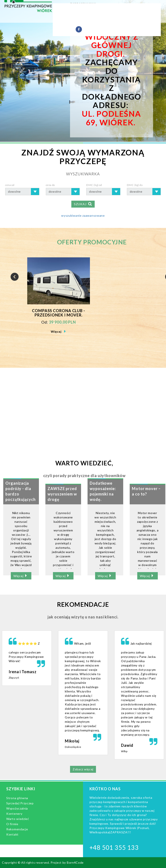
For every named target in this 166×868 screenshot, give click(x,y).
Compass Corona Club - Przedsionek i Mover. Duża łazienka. (59, 313)
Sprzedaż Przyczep (82, 10)
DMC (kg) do (135, 185)
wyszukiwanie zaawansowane (83, 215)
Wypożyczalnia (120, 10)
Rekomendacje (124, 20)
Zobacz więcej (83, 769)
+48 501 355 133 (114, 847)
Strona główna (17, 798)
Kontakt (63, 29)
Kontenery (14, 814)
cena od (10, 185)
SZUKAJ (83, 204)
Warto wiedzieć (69, 20)
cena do (50, 185)
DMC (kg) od (94, 185)
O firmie (98, 20)
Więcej (56, 332)
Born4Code (75, 862)
